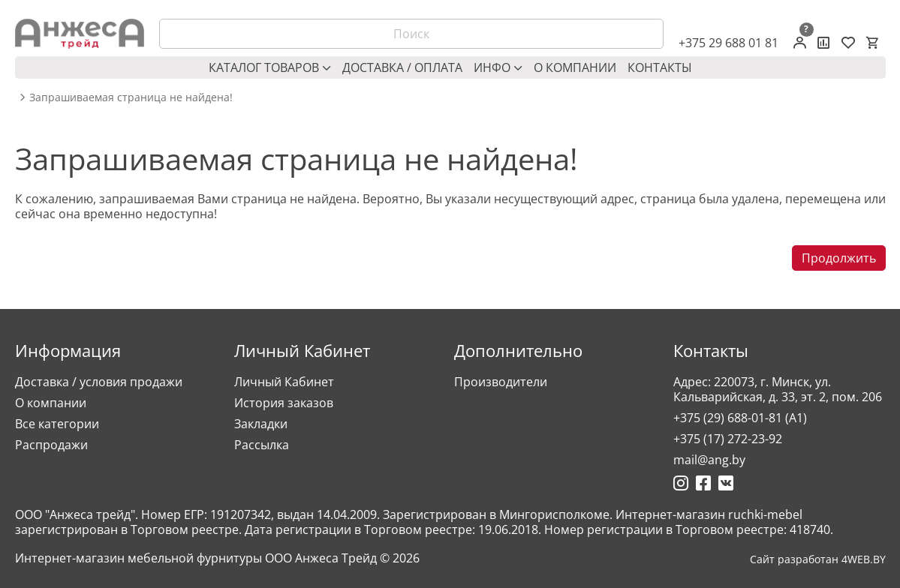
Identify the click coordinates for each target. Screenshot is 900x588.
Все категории (57, 424)
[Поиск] (411, 34)
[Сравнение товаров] (824, 43)
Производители (501, 382)
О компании (575, 67)
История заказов (284, 403)
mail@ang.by (709, 460)
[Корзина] (872, 43)
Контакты (660, 67)
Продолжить (839, 258)
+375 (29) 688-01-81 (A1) (740, 418)
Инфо (498, 67)
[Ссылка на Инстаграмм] (681, 483)
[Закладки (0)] (848, 43)
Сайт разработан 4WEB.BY (818, 559)
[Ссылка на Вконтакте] (726, 483)
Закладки (261, 424)
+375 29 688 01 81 (728, 43)
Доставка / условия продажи (99, 382)
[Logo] (80, 34)
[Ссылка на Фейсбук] (703, 483)
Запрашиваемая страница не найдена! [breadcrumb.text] (131, 97)
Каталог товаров (270, 67)
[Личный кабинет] (800, 43)
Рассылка (262, 445)
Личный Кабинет (284, 382)
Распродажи (51, 445)
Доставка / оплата (402, 67)
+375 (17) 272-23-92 (728, 439)
